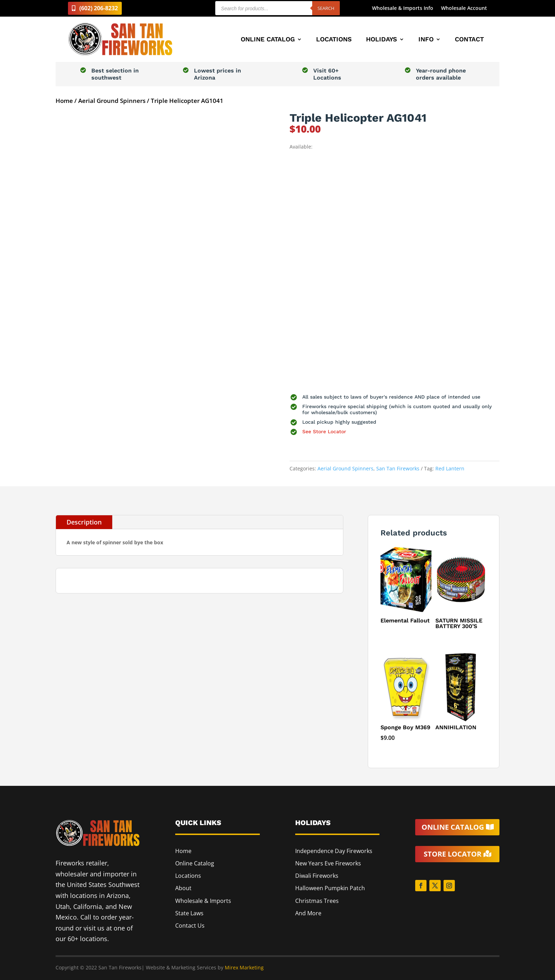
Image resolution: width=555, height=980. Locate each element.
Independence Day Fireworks (334, 851)
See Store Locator (324, 431)
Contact (469, 40)
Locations (334, 40)
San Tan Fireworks (398, 468)
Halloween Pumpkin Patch (330, 888)
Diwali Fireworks (317, 876)
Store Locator (453, 854)
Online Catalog (268, 40)
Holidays (382, 40)
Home (64, 101)
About (183, 888)
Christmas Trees (317, 901)
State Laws (189, 913)
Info (426, 40)
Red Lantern (450, 468)
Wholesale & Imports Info (403, 8)
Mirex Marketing (244, 967)
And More (308, 913)
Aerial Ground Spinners (112, 101)
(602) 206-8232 (99, 8)
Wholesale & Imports (203, 901)
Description (84, 522)
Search (326, 8)
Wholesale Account (464, 8)
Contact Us (190, 926)
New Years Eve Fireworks (328, 863)
